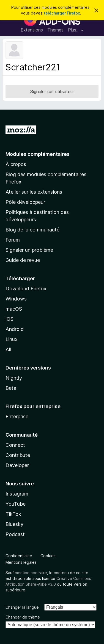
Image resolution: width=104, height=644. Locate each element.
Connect (15, 445)
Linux (12, 339)
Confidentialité (19, 556)
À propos (16, 164)
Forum (13, 240)
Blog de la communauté (32, 230)
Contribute (18, 455)
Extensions (32, 30)
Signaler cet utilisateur (52, 91)
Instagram (17, 494)
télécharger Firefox (62, 13)
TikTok (13, 514)
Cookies (48, 556)
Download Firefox (26, 289)
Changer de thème (23, 617)
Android (15, 329)
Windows (16, 299)
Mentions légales (21, 562)
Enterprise (17, 417)
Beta (11, 388)
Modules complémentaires (38, 154)
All (8, 349)
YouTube (16, 504)
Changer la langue (22, 607)
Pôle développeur (25, 202)
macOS (14, 309)
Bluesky (14, 524)
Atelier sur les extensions (34, 192)
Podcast (15, 534)
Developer (17, 465)
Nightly (14, 378)
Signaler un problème (29, 250)
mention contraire (31, 573)
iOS (9, 319)
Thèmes (55, 30)
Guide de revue (23, 260)
